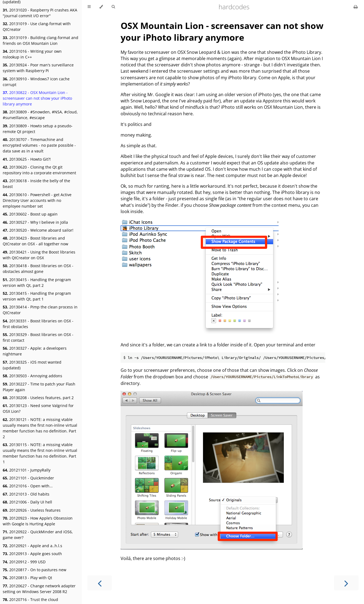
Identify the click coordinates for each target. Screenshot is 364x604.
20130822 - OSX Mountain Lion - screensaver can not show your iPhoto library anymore (37, 98)
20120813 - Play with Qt (27, 578)
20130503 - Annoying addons (32, 376)
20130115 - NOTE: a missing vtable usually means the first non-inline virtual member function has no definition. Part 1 (40, 453)
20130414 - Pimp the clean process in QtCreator (40, 310)
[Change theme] (101, 7)
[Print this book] (356, 7)
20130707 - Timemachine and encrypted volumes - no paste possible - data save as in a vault (39, 145)
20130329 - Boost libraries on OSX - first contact (38, 337)
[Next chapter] (346, 583)
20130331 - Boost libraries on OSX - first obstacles (38, 324)
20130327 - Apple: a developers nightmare (35, 351)
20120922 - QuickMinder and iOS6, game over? (38, 535)
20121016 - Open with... (28, 486)
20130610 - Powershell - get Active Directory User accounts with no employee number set (37, 200)
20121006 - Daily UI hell (27, 502)
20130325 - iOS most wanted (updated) (32, 365)
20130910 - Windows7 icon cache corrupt (36, 82)
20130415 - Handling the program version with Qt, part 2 (37, 282)
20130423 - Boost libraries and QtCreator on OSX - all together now (35, 241)
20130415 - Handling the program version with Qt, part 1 (37, 296)
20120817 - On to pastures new (35, 570)
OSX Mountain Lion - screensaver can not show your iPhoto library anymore (222, 31)
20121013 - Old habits (26, 494)
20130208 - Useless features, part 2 (38, 398)
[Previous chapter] (100, 583)
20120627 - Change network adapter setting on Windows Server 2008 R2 (39, 589)
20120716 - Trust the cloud (30, 599)
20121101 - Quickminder (28, 478)
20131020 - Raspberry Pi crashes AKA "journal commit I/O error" (40, 13)
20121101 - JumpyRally (27, 470)
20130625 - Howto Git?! (27, 159)
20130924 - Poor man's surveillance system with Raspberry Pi (38, 68)
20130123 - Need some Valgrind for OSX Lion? (38, 408)
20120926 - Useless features (32, 510)
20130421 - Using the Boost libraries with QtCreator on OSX (39, 255)
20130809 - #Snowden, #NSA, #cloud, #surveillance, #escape (40, 115)
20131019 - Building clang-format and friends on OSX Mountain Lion (41, 40)
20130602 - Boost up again (30, 214)
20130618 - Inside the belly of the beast (36, 184)
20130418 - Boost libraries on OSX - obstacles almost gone (38, 269)
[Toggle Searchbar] (113, 7)
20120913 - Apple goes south (32, 554)
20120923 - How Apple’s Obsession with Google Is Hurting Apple (38, 521)
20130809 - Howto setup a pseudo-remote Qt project (38, 129)
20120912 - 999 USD (24, 562)
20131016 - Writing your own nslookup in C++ (32, 54)
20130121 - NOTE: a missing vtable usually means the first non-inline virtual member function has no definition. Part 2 (40, 428)
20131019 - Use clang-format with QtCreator (37, 26)
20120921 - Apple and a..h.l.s (32, 546)
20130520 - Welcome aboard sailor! (38, 230)
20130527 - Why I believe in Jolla (35, 222)
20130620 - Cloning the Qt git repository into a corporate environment (39, 170)
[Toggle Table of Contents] (89, 7)
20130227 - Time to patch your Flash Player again (39, 387)
